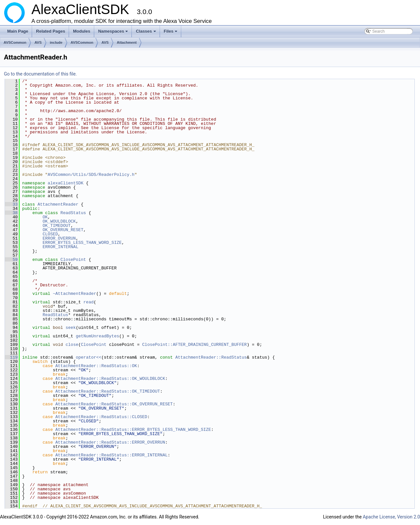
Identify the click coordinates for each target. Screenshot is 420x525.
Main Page (18, 31)
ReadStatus (73, 213)
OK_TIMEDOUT (57, 226)
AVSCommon (15, 42)
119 (11, 357)
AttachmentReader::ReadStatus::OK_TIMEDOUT (108, 391)
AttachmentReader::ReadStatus (211, 357)
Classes (146, 33)
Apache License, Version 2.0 (391, 517)
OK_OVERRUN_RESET (63, 230)
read (88, 302)
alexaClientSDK (66, 183)
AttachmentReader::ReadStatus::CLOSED (101, 417)
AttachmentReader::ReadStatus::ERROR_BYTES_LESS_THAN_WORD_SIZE (133, 430)
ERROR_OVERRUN (59, 238)
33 (11, 204)
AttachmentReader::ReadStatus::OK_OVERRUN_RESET (114, 404)
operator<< (89, 357)
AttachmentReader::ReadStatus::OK (96, 366)
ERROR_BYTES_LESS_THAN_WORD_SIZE (82, 243)
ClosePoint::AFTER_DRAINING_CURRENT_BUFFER (195, 345)
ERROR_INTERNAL (60, 247)
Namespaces (114, 33)
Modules (82, 31)
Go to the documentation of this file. (40, 74)
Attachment (127, 42)
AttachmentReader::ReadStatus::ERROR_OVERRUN (110, 442)
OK (45, 217)
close (72, 345)
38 (11, 213)
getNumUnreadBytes (98, 336)
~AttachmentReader (74, 294)
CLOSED (50, 234)
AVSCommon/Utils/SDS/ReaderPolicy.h (91, 175)
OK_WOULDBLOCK (59, 221)
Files (171, 33)
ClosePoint (73, 260)
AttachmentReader (58, 204)
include (56, 42)
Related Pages (51, 31)
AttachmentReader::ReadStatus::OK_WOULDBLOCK (110, 379)
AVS (38, 42)
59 (11, 260)
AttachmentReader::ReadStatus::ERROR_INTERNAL (111, 455)
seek (70, 328)
